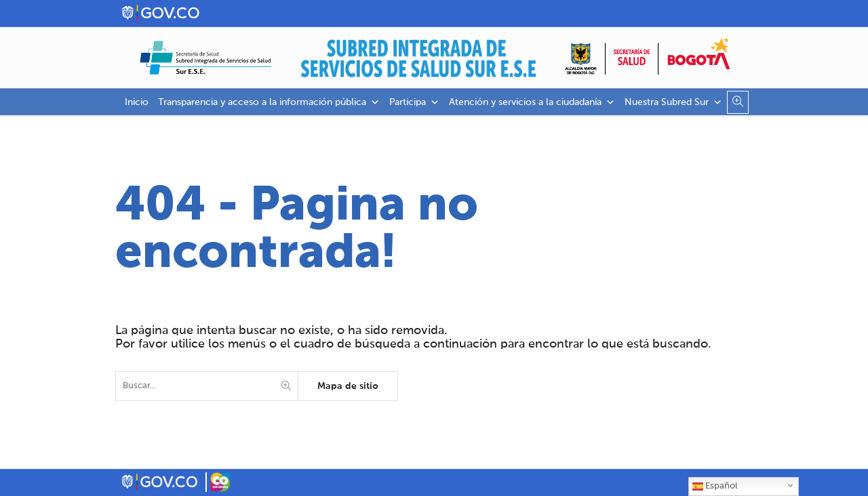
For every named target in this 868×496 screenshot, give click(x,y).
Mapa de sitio (348, 386)
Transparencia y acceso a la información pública (269, 102)
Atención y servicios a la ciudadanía (532, 102)
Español (715, 487)
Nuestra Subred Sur (673, 102)
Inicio (137, 102)
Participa (414, 102)
